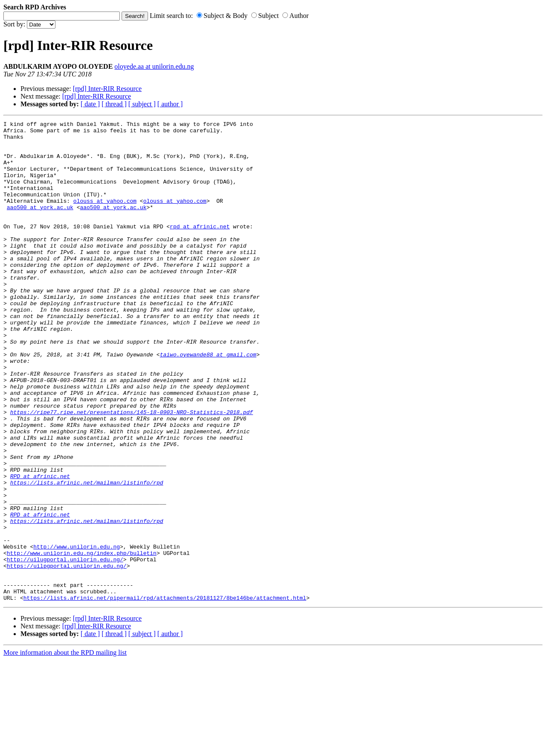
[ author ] (170, 104)
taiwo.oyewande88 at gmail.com (208, 402)
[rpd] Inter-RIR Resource (107, 89)
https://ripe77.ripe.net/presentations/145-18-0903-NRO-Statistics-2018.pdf (132, 471)
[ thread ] (114, 104)
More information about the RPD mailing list (65, 749)
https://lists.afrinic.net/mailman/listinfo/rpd (87, 555)
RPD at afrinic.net (40, 548)
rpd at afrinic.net (200, 248)
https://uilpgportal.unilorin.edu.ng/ (67, 655)
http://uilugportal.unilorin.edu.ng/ (65, 648)
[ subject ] (142, 104)
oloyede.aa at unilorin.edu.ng (154, 66)
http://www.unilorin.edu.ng (77, 632)
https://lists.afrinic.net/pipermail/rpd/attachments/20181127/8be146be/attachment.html (165, 694)
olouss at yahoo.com (105, 217)
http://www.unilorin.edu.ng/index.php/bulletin (82, 640)
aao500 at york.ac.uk (40, 225)
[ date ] (90, 104)
